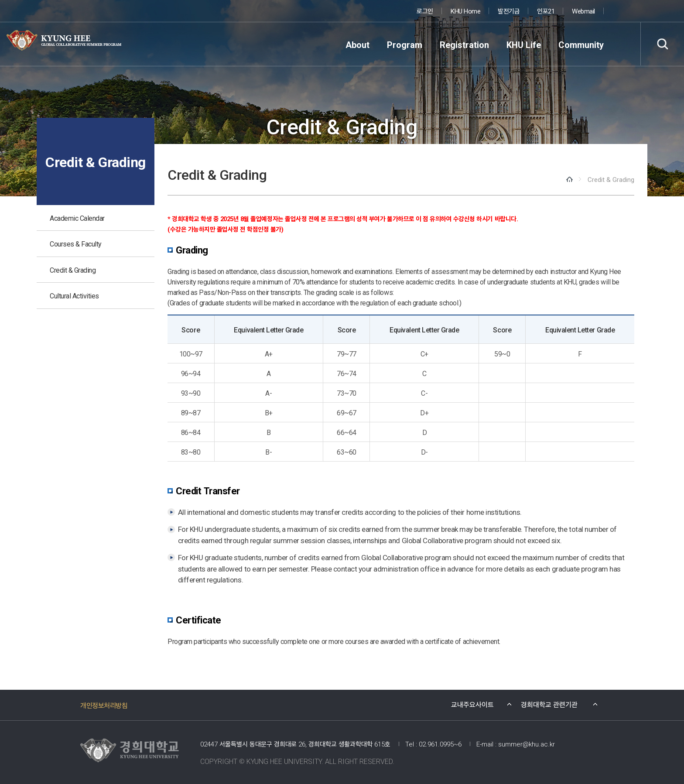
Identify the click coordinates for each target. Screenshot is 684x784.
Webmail (583, 11)
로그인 (425, 11)
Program (405, 44)
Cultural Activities (74, 295)
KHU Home (465, 11)
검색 (662, 44)
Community (581, 44)
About (357, 44)
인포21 (546, 11)
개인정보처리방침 (104, 705)
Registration (464, 44)
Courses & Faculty (76, 243)
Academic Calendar (77, 218)
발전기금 (509, 11)
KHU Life (524, 44)
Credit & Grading (73, 270)
